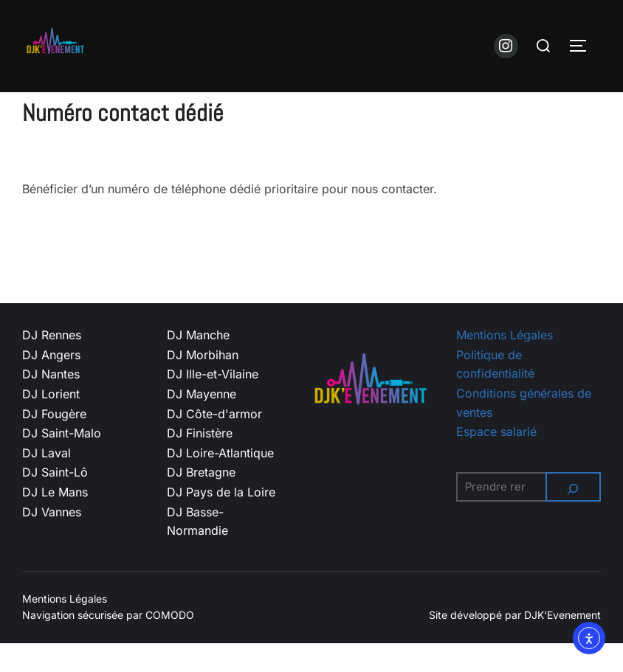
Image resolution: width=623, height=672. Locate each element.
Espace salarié (496, 460)
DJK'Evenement (562, 644)
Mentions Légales (505, 364)
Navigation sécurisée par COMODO (108, 644)
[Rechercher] (573, 516)
